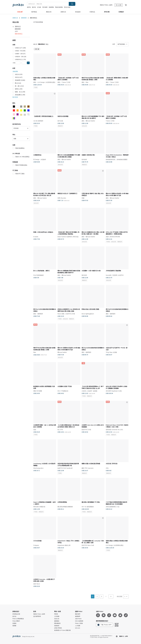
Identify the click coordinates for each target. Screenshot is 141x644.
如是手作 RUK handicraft (65, 468)
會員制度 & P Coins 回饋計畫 (62, 630)
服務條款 (57, 621)
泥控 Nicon (37, 584)
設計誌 (14, 616)
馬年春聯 (45, 7)
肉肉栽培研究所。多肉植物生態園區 (117, 159)
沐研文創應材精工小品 (113, 507)
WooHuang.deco (38, 468)
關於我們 (78, 614)
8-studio (36, 237)
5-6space (36, 545)
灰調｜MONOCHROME (113, 237)
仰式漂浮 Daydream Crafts (114, 391)
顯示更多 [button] (15, 97)
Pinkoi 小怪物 (79, 623)
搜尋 (72, 4)
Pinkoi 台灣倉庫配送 (18, 619)
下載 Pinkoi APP (105, 625)
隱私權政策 (57, 623)
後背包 (29, 7)
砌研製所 (40, 314)
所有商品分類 (16, 614)
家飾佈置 (24, 18)
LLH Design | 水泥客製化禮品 (46, 82)
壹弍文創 (60, 121)
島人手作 (60, 429)
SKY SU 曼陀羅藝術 (88, 507)
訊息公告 (57, 619)
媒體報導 (78, 616)
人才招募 (78, 626)
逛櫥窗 (14, 626)
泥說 (35, 429)
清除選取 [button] (15, 71)
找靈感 (14, 623)
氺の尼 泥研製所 (38, 121)
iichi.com (78, 628)
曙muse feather (90, 121)
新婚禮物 (51, 7)
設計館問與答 (37, 616)
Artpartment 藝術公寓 (64, 545)
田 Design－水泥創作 (40, 159)
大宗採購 (57, 616)
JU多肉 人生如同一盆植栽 (89, 391)
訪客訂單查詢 (58, 628)
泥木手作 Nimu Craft (88, 545)
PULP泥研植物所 (39, 275)
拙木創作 (84, 159)
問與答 (56, 614)
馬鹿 (83, 198)
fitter (87, 82)
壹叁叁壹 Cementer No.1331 (114, 429)
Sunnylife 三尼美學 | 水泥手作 (115, 275)
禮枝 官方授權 (38, 391)
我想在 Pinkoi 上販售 (106, 5)
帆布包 (34, 7)
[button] (28, 63)
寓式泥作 (84, 275)
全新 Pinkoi (78, 619)
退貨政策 (57, 626)
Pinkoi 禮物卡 (16, 621)
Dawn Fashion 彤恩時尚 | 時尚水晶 (68, 237)
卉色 (107, 468)
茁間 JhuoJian (62, 198)
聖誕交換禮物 (59, 7)
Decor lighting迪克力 (88, 314)
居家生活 (15, 18)
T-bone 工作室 (66, 82)
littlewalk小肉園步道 (39, 507)
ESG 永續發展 (79, 621)
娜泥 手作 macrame (88, 468)
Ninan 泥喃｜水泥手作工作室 (66, 314)
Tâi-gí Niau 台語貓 (111, 352)
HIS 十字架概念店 (63, 391)
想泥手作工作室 (86, 429)
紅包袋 (39, 7)
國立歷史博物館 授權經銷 (65, 507)
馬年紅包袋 (67, 7)
